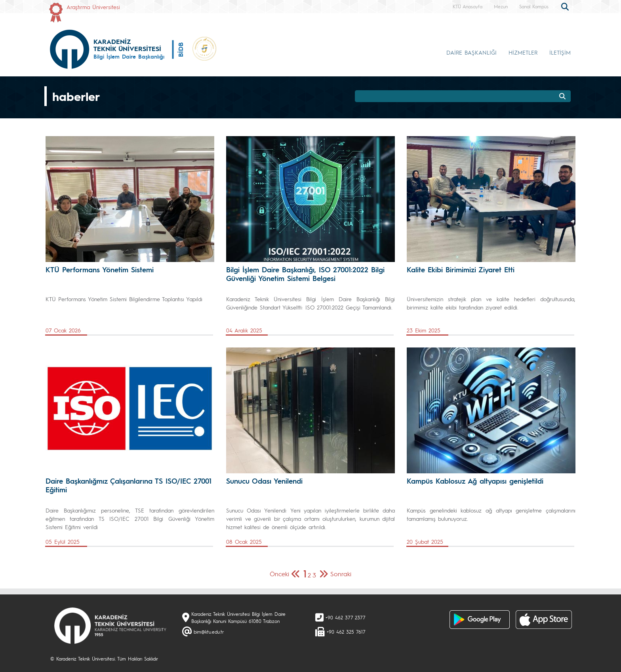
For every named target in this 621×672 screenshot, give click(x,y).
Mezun (501, 6)
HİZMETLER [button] (523, 52)
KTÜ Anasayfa (468, 6)
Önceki (279, 574)
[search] (566, 6)
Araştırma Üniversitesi (93, 7)
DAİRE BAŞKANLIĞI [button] (471, 52)
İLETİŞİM (560, 52)
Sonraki (341, 574)
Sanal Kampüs (534, 6)
